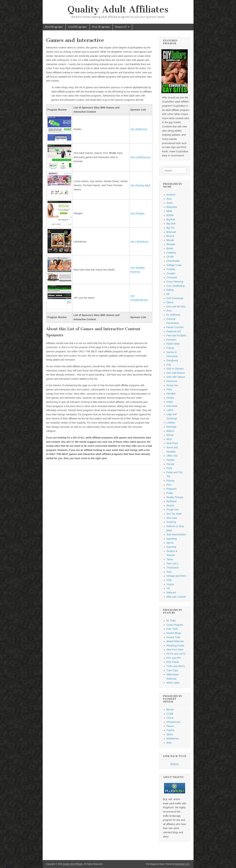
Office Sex (172, 456)
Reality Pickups (175, 497)
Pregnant (172, 489)
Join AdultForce (139, 129)
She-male (172, 518)
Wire (169, 743)
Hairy (169, 389)
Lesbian (171, 423)
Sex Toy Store (174, 514)
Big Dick (171, 224)
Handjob (171, 394)
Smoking (171, 522)
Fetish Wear (173, 344)
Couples (171, 273)
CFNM (170, 257)
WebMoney (173, 739)
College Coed (174, 265)
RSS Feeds (173, 662)
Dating (170, 290)
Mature (170, 431)
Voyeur (170, 584)
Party (169, 468)
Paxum (170, 726)
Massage (172, 427)
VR (168, 588)
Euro (169, 311)
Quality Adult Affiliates (118, 9)
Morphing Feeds (175, 646)
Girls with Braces (176, 373)
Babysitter (172, 207)
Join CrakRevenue (140, 157)
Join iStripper (138, 213)
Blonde (170, 240)
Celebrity (171, 253)
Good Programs (78, 27)
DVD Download (175, 298)
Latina (170, 410)
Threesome (173, 568)
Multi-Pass (172, 443)
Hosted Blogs (174, 633)
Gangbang (172, 360)
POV (169, 485)
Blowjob (171, 244)
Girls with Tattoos (176, 377)
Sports (170, 543)
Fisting (170, 348)
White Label (173, 683)
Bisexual (171, 232)
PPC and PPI (174, 658)
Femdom (171, 340)
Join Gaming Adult (140, 185)
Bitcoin (170, 710)
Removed (121, 27)
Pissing (170, 481)
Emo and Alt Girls (176, 307)
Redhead (172, 501)
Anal (169, 199)
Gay (169, 365)
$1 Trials (171, 621)
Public (170, 493)
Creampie (172, 277)
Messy (170, 435)
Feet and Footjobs (176, 335)
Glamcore (172, 381)
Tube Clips (172, 670)
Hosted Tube (173, 637)
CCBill (170, 714)
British (170, 248)
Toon (169, 572)
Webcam (171, 593)
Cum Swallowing (176, 286)
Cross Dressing (175, 282)
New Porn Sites (175, 650)
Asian (170, 203)
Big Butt (171, 220)
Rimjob (170, 505)
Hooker (170, 398)
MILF (169, 439)
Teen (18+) (172, 564)
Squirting (171, 547)
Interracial (172, 406)
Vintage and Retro (176, 576)
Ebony (170, 302)
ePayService (173, 722)
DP (168, 294)
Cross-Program (175, 625)
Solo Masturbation (176, 534)
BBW (169, 211)
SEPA (170, 734)
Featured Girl (174, 331)
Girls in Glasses (175, 369)
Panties (171, 460)
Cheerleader (173, 261)
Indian (170, 402)
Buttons (174, 764)
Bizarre (170, 236)
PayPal (170, 730)
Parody (170, 464)
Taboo (170, 559)
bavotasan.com (182, 864)
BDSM (170, 215)
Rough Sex (173, 510)
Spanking (172, 539)
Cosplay (171, 269)
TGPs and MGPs (176, 666)
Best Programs (54, 27)
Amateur (171, 195)
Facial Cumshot (175, 327)
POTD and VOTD (176, 654)
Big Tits (171, 228)
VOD (169, 580)
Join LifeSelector (139, 242)
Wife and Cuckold (176, 597)
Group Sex (172, 385)
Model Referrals (175, 641)
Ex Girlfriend (173, 315)
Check (170, 718)
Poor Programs (101, 27)
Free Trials (172, 629)
